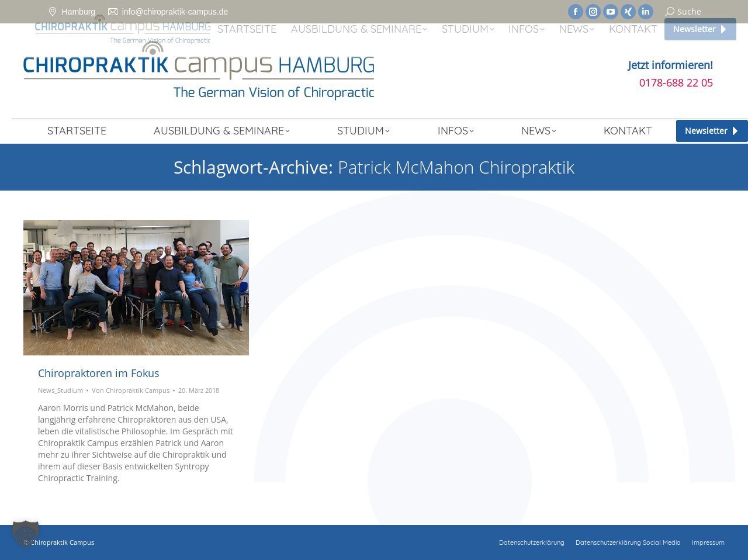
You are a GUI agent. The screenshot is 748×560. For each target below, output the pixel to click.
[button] (26, 534)
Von (131, 390)
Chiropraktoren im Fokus (99, 373)
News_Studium (60, 390)
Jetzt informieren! (671, 65)
